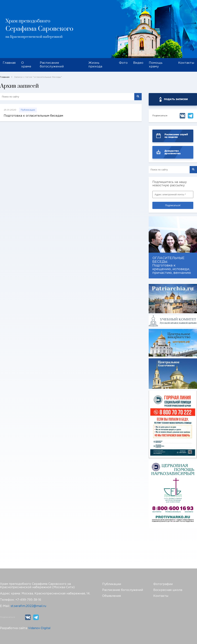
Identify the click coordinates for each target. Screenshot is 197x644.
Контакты (186, 63)
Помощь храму (156, 65)
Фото (123, 63)
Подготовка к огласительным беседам (33, 116)
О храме (26, 65)
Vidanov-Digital (39, 628)
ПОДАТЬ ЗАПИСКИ (176, 99)
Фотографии (163, 584)
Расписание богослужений (52, 65)
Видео (138, 63)
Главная (9, 63)
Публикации (28, 110)
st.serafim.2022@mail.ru (28, 606)
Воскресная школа (168, 590)
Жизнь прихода (95, 65)
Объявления (112, 596)
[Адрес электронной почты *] (173, 194)
